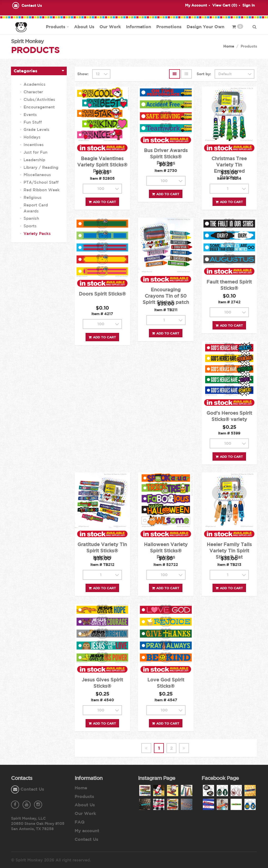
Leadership (34, 160)
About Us (84, 27)
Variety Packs (37, 233)
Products (55, 27)
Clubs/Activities (39, 99)
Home (229, 46)
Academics (35, 84)
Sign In (249, 5)
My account (87, 831)
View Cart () (225, 5)
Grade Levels (37, 129)
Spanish (31, 218)
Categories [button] (25, 71)
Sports (30, 226)
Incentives (34, 145)
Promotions (169, 27)
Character (33, 92)
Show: (83, 74)
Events (30, 115)
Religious (33, 197)
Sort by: (204, 74)
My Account (196, 5)
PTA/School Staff (41, 182)
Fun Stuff (33, 122)
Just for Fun (35, 152)
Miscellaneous (37, 175)
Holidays (32, 137)
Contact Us (32, 5)
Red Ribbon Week (42, 190)
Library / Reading (41, 167)
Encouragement (39, 107)
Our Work (110, 27)
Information (138, 27)
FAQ (80, 822)
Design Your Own (205, 27)
